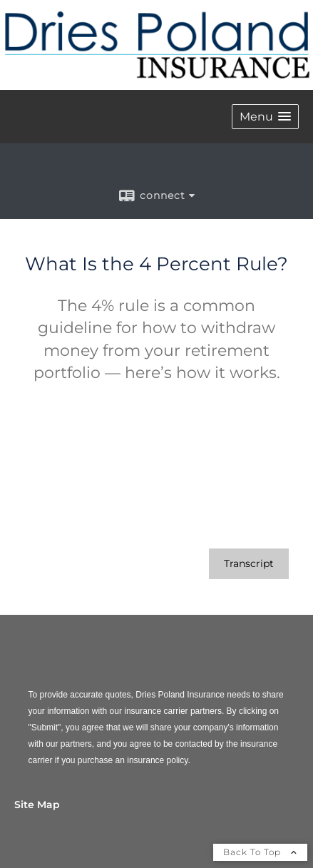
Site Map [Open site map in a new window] (37, 805)
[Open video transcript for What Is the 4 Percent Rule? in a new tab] (249, 564)
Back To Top (260, 852)
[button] (265, 117)
